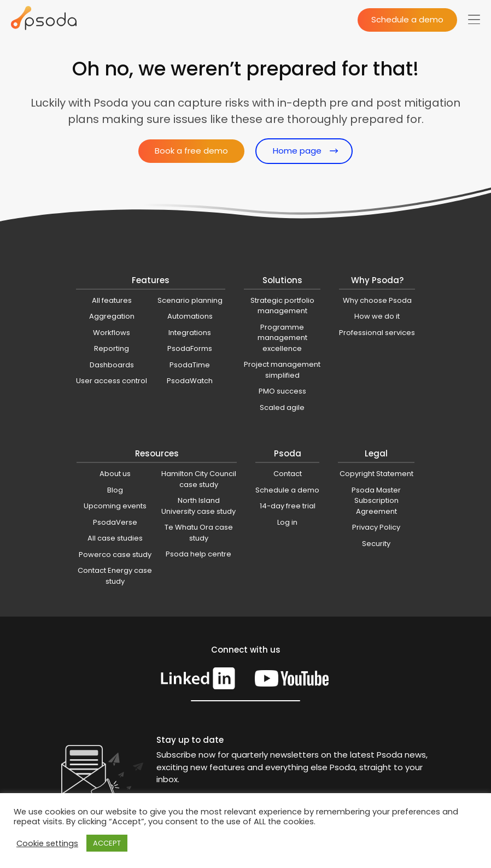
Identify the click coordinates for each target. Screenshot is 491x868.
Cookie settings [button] (47, 843)
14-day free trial (288, 506)
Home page (297, 151)
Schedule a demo (407, 19)
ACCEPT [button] (107, 843)
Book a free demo (191, 151)
